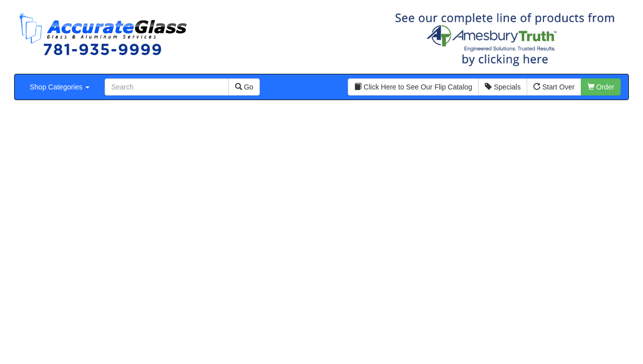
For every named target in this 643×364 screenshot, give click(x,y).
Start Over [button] (554, 87)
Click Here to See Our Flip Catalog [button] (413, 87)
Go (244, 87)
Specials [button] (503, 87)
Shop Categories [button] (60, 87)
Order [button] (601, 87)
